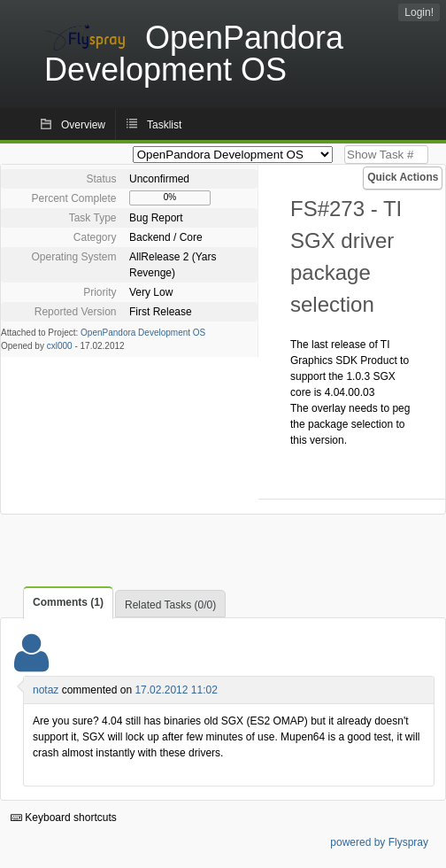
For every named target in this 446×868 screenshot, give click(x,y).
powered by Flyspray (379, 842)
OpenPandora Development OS (143, 333)
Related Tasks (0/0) (170, 605)
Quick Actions (403, 177)
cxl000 (60, 346)
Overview (83, 125)
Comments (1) (68, 602)
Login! (419, 12)
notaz (46, 690)
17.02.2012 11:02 (176, 690)
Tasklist (164, 125)
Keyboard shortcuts (64, 818)
